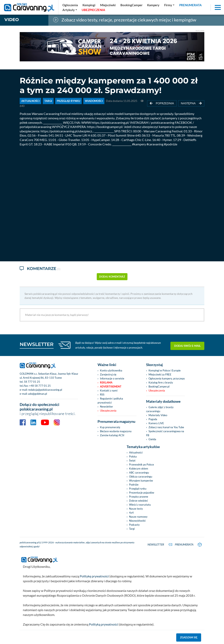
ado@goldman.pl (38, 394)
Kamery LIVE (156, 423)
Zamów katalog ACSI (112, 435)
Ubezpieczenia (108, 411)
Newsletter (106, 407)
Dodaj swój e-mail (187, 345)
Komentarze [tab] (40, 269)
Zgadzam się (189, 637)
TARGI (48, 101)
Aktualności (136, 452)
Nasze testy (136, 509)
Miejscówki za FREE (160, 374)
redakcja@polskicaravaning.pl (45, 390)
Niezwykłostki (137, 521)
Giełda (152, 439)
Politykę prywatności (94, 576)
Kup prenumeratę (110, 427)
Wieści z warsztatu (140, 505)
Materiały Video (158, 415)
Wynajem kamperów (141, 481)
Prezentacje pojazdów (142, 493)
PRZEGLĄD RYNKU (68, 101)
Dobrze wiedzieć (138, 501)
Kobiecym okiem (139, 469)
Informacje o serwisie (112, 378)
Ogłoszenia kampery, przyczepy (167, 378)
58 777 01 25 (32, 382)
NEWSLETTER (37, 344)
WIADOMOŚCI (94, 101)
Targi (132, 529)
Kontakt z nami (109, 390)
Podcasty (134, 525)
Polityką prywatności (103, 624)
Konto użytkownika (111, 370)
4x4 (131, 513)
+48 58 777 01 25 (40, 386)
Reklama (106, 382)
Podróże (134, 485)
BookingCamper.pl (159, 386)
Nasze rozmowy (138, 517)
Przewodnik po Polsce (142, 464)
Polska (133, 456)
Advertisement (111, 386)
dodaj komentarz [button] (112, 277)
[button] (70, 10)
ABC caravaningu (139, 473)
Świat (132, 460)
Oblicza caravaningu (141, 477)
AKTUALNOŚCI (30, 101)
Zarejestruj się (108, 374)
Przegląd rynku (138, 489)
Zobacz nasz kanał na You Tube (166, 427)
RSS (102, 395)
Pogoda (153, 419)
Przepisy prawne (139, 497)
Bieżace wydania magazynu (116, 431)
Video (12, 20)
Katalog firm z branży (161, 382)
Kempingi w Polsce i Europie (165, 370)
